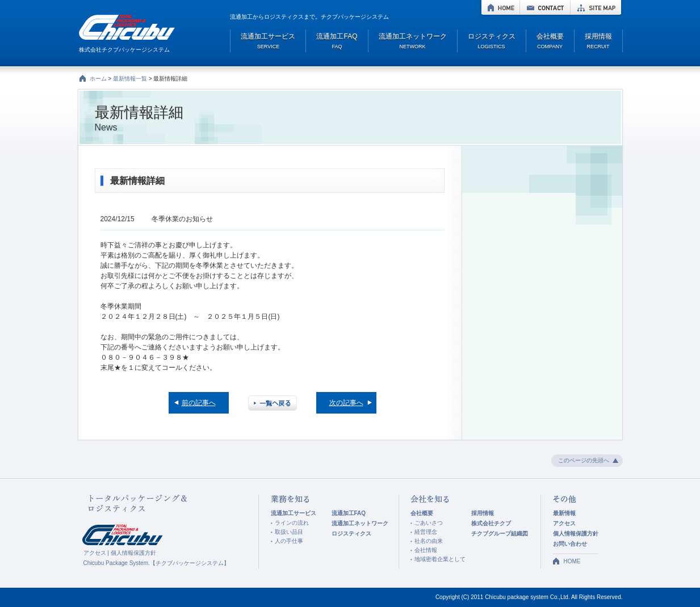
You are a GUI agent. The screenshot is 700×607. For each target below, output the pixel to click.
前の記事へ (199, 403)
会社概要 (422, 513)
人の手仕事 (289, 541)
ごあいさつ (429, 523)
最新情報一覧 (130, 79)
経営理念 (426, 532)
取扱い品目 (289, 532)
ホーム (98, 79)
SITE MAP (596, 7)
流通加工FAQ (349, 513)
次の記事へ (346, 403)
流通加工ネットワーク (360, 523)
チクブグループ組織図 (500, 534)
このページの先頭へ (584, 460)
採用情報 (483, 513)
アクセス (95, 553)
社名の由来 (429, 541)
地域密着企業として (440, 559)
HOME (500, 7)
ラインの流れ (292, 523)
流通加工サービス (294, 513)
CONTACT (545, 7)
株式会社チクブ (491, 523)
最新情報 (564, 513)
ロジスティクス (351, 534)
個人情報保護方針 (133, 553)
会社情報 (426, 550)
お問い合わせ (570, 544)
